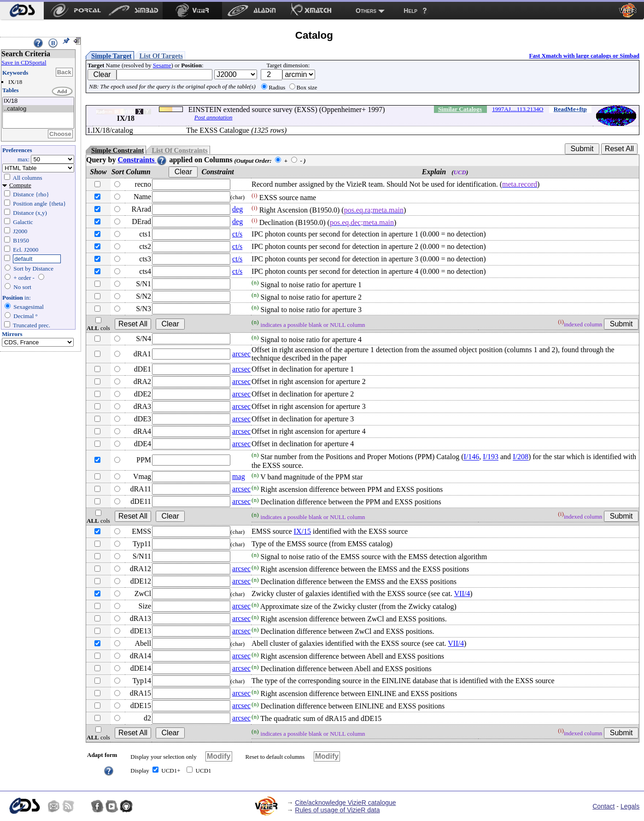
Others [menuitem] (366, 11)
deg (237, 209)
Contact (603, 806)
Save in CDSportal (24, 62)
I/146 (471, 457)
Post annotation (214, 117)
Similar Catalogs (460, 109)
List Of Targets (161, 56)
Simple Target (111, 56)
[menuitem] (22, 11)
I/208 (521, 457)
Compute (20, 185)
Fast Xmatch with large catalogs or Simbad (584, 56)
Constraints (142, 160)
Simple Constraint (117, 150)
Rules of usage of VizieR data (337, 810)
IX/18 (38, 101)
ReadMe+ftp (570, 109)
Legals (630, 806)
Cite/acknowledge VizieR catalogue (345, 803)
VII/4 (462, 594)
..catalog (38, 109)
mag (239, 476)
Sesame (162, 65)
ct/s (237, 234)
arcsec (241, 354)
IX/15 (302, 531)
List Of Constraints (179, 150)
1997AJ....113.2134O (518, 109)
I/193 (491, 457)
